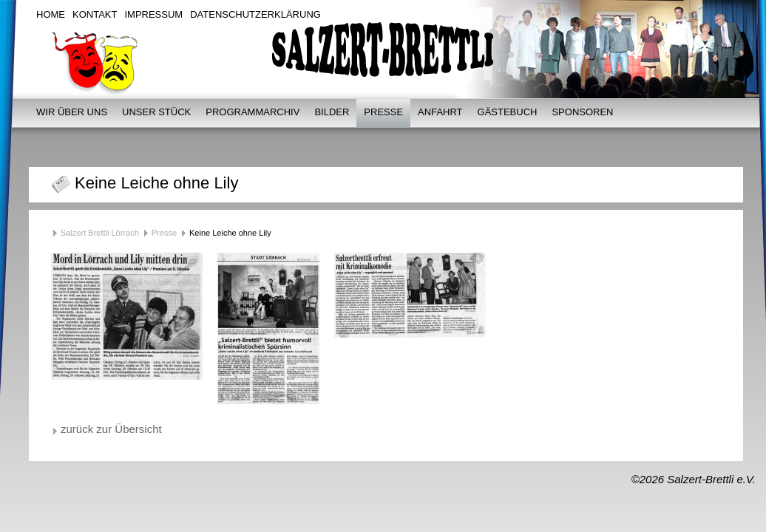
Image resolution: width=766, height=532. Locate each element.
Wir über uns (72, 112)
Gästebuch (508, 112)
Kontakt (95, 14)
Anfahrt (440, 112)
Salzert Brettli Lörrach (100, 233)
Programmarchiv (252, 112)
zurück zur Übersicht (111, 429)
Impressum (153, 14)
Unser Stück (156, 112)
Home (51, 14)
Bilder (332, 112)
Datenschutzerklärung (255, 14)
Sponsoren (582, 112)
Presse (383, 112)
